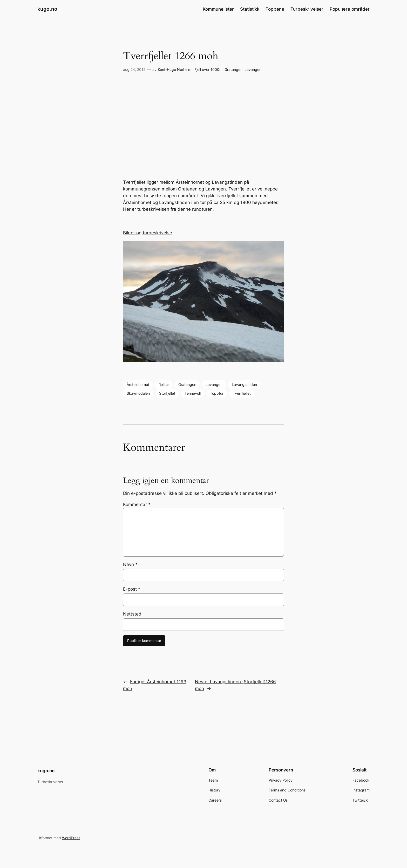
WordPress (71, 838)
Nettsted (132, 614)
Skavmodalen (138, 393)
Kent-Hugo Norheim (175, 69)
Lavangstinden (244, 384)
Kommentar (137, 504)
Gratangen (233, 69)
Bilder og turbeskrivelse (148, 233)
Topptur (217, 393)
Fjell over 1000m (208, 69)
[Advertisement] (203, 126)
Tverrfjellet (242, 393)
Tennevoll (193, 393)
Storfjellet (167, 393)
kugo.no (47, 9)
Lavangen (253, 69)
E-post (132, 589)
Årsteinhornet (138, 384)
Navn (130, 564)
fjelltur (164, 384)
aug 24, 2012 (134, 69)
